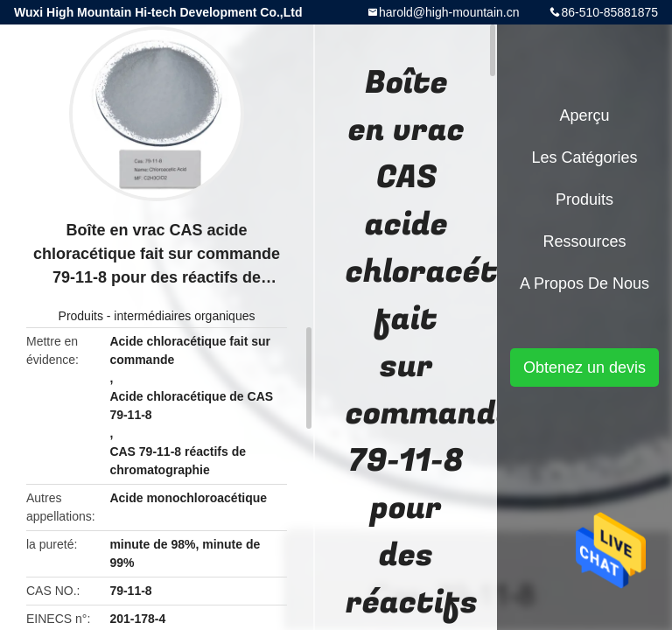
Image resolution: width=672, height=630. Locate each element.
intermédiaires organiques (184, 316)
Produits (81, 316)
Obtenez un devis (584, 367)
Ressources (584, 241)
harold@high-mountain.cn (449, 12)
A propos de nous (584, 283)
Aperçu (584, 115)
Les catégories (584, 157)
